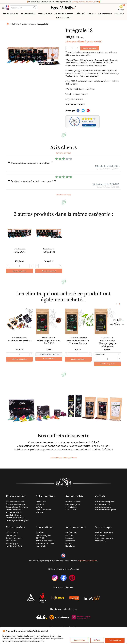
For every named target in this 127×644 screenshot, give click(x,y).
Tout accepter (115, 640)
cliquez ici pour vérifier (87, 561)
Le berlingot (11, 535)
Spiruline (39, 512)
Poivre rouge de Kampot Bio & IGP (49, 342)
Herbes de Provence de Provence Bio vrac (78, 342)
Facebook (70, 538)
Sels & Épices (71, 507)
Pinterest (69, 543)
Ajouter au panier (90, 48)
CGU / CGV (41, 538)
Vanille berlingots (14, 515)
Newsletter (70, 546)
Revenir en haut (64, 153)
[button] (121, 8)
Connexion (100, 535)
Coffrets (15, 24)
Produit (119, 320)
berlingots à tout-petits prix (84, 2)
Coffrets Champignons (106, 510)
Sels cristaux (71, 510)
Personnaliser (80, 640)
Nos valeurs (11, 541)
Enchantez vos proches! (19, 340)
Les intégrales (28, 24)
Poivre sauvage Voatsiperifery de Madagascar (108, 343)
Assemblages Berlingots (17, 507)
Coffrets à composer (105, 502)
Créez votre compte (104, 538)
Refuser (97, 640)
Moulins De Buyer (73, 502)
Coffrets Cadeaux (103, 507)
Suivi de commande (104, 533)
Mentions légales (43, 535)
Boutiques (70, 535)
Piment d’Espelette (14, 510)
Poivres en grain (73, 504)
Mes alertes (100, 541)
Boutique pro (71, 533)
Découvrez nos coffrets (64, 458)
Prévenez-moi (49, 359)
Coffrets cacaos (103, 504)
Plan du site (41, 546)
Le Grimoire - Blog (14, 546)
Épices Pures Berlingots (16, 504)
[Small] (49, 354)
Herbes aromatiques (15, 518)
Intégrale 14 (19, 252)
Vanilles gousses (43, 510)
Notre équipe (12, 543)
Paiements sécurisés (45, 543)
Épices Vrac (41, 502)
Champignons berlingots (17, 521)
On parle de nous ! (14, 538)
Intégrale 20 (49, 252)
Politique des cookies (45, 541)
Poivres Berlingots (14, 512)
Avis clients (117, 324)
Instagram (70, 541)
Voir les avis (89, 125)
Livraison (40, 533)
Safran (39, 507)
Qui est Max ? (12, 533)
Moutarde (40, 504)
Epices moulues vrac (15, 502)
